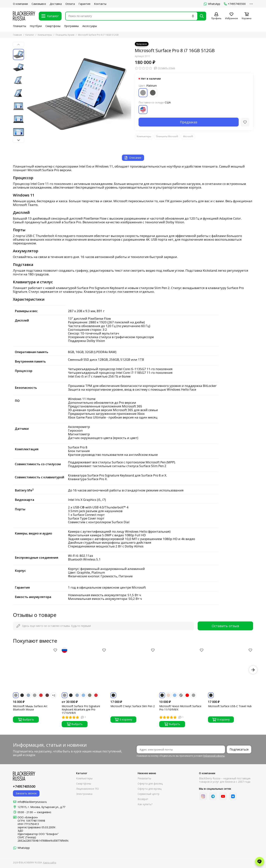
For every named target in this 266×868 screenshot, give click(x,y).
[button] (18, 45)
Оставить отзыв (225, 626)
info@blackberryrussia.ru (32, 802)
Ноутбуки (36, 26)
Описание (133, 158)
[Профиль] (216, 16)
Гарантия (84, 4)
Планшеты (19, 26)
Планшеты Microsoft (167, 136)
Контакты (100, 4)
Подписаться (239, 749)
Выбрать (26, 719)
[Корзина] (247, 16)
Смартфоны (53, 26)
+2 (54, 695)
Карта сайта (50, 863)
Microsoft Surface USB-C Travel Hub (230, 706)
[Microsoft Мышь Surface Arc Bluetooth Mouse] (35, 670)
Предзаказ (189, 122)
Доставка (56, 4)
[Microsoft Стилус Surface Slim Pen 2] (133, 670)
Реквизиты (144, 778)
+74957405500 (235, 4)
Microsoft (188, 136)
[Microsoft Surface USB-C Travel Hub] (231, 670)
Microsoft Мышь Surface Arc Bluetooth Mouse (30, 708)
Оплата (70, 4)
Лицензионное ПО (87, 789)
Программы (71, 26)
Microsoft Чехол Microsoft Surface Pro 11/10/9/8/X (180, 708)
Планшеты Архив (65, 35)
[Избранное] (231, 16)
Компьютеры (45, 35)
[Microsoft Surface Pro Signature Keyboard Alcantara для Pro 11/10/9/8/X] (84, 670)
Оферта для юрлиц (150, 789)
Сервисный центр (149, 794)
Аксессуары (90, 26)
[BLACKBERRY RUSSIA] (24, 16)
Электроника (84, 794)
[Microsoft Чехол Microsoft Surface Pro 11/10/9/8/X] (182, 670)
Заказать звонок (26, 793)
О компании (20, 4)
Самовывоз (39, 4)
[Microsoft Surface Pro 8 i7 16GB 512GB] (79, 95)
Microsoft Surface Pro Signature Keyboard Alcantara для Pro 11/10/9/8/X (81, 710)
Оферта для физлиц (150, 784)
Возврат (143, 799)
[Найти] (202, 16)
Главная (17, 35)
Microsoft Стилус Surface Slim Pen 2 (133, 706)
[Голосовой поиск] (193, 16)
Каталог (30, 35)
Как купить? (145, 804)
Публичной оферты (214, 756)
